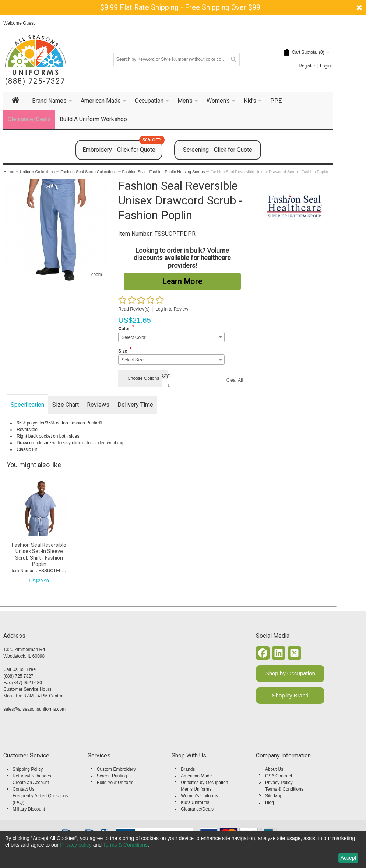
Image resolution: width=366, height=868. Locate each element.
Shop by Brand (290, 695)
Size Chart (66, 405)
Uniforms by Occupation (204, 783)
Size (123, 351)
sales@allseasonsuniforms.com (34, 709)
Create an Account (31, 783)
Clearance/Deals (197, 809)
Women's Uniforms (199, 796)
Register (307, 66)
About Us (274, 769)
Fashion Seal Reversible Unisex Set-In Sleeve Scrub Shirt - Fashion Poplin (39, 554)
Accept (349, 858)
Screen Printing (112, 776)
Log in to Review (172, 309)
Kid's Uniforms (195, 802)
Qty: (166, 375)
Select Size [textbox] (133, 360)
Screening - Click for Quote (218, 150)
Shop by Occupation (290, 673)
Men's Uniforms (196, 789)
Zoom (96, 274)
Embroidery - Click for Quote (122, 147)
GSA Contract (279, 776)
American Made (196, 776)
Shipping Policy (28, 769)
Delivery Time (135, 405)
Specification (27, 405)
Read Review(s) (134, 309)
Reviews (98, 405)
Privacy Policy (279, 783)
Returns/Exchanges (32, 776)
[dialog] (183, 850)
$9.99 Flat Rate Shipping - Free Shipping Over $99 (180, 7)
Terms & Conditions (284, 789)
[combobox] (171, 337)
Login (325, 66)
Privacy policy (76, 845)
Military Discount (29, 809)
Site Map (274, 796)
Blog (270, 802)
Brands (188, 769)
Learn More (182, 281)
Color (124, 329)
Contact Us (23, 789)
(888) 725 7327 (18, 676)
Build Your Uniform (115, 783)
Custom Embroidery (116, 769)
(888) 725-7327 (35, 81)
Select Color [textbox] (133, 337)
